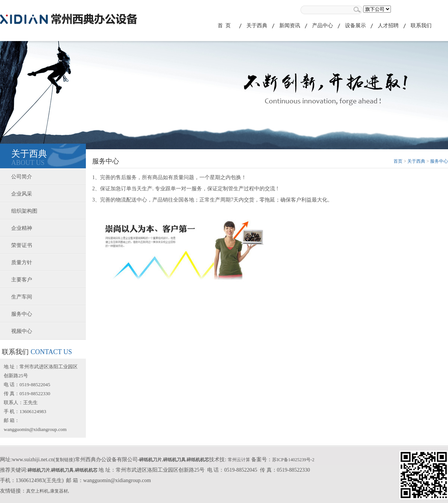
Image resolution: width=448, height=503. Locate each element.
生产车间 (22, 297)
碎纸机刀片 (150, 460)
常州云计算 (239, 460)
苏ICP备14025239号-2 (293, 460)
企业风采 (22, 194)
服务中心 (22, 314)
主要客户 (22, 280)
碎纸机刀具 (174, 460)
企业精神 (22, 228)
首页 (398, 161)
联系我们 (421, 26)
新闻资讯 (290, 26)
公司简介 (22, 177)
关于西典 (257, 26)
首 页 (224, 26)
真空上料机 (37, 491)
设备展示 (355, 26)
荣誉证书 (22, 245)
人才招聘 (388, 26)
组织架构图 (24, 211)
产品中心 (323, 26)
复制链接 (64, 460)
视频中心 (22, 331)
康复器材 (59, 491)
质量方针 (22, 263)
